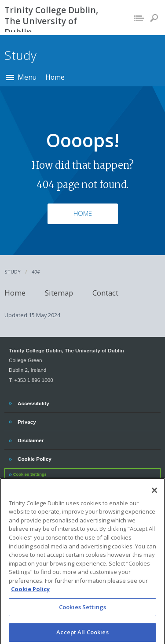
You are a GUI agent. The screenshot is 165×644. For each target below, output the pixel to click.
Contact (105, 293)
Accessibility (33, 402)
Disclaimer (30, 439)
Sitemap (59, 293)
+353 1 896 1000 (33, 380)
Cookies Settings (30, 474)
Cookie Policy (34, 458)
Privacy (27, 421)
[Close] (154, 493)
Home (55, 77)
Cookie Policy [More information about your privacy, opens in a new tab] (30, 592)
